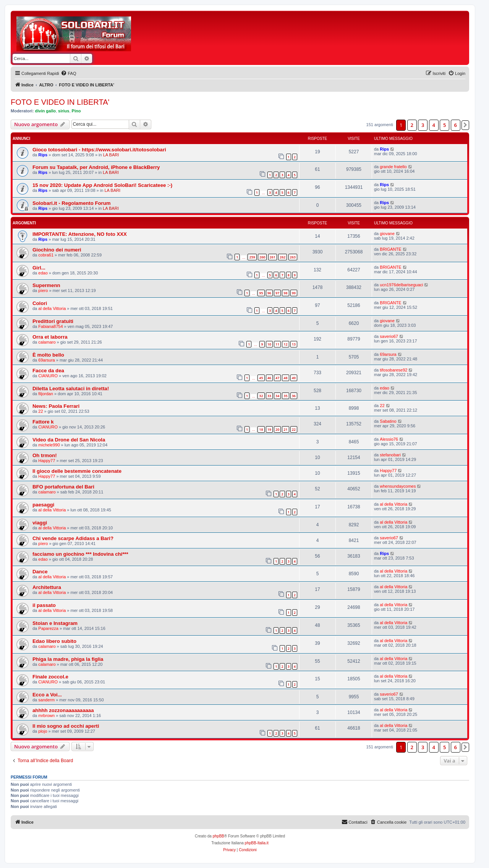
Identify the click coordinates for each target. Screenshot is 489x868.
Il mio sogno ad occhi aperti (66, 726)
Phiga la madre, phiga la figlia (68, 659)
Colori (40, 303)
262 (283, 257)
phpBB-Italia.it (257, 843)
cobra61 (46, 255)
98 (285, 293)
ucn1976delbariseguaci (401, 285)
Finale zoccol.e (50, 677)
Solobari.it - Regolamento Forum (71, 203)
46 (269, 378)
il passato (44, 605)
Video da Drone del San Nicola (69, 440)
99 (294, 293)
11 (277, 344)
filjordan (46, 394)
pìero (43, 290)
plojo (43, 731)
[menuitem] (68, 73)
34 (277, 396)
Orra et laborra (50, 337)
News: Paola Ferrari (56, 406)
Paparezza (48, 628)
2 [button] (412, 125)
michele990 (49, 445)
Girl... (39, 268)
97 (277, 293)
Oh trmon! (45, 455)
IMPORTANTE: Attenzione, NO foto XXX (80, 234)
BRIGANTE (390, 249)
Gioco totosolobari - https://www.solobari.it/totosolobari (99, 150)
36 (294, 396)
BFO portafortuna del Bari (63, 487)
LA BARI (111, 155)
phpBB (219, 836)
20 (277, 429)
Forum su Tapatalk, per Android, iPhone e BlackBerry (96, 167)
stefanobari (390, 455)
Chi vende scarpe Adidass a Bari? (73, 538)
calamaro (47, 342)
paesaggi (43, 505)
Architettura (47, 587)
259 (252, 257)
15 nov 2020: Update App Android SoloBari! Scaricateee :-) (102, 185)
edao (43, 273)
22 (40, 411)
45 (261, 378)
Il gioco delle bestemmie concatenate (77, 471)
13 (294, 344)
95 (261, 293)
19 (269, 429)
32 (261, 396)
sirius (64, 111)
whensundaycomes (398, 486)
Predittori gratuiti (53, 321)
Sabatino (388, 421)
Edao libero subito (54, 641)
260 (262, 257)
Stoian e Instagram (55, 623)
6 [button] (456, 125)
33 (269, 396)
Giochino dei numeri (57, 250)
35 (285, 396)
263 (293, 257)
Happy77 (47, 461)
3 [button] (423, 125)
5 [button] (444, 125)
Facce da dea (48, 371)
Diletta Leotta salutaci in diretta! (71, 389)
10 (269, 344)
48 (285, 378)
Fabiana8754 (50, 326)
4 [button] (434, 125)
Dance (40, 572)
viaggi (40, 523)
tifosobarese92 (393, 370)
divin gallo (45, 111)
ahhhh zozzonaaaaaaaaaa (63, 710)
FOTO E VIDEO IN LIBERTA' (60, 102)
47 (277, 378)
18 (261, 429)
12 (285, 344)
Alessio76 (389, 439)
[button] (465, 125)
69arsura (46, 360)
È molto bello (48, 355)
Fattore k (43, 422)
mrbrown (46, 715)
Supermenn (46, 285)
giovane (387, 234)
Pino (76, 111)
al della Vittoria (52, 308)
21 (285, 429)
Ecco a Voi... (47, 695)
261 (273, 257)
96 (269, 293)
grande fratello (393, 167)
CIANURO (48, 376)
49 (294, 378)
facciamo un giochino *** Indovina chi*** (80, 554)
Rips (43, 155)
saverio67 (389, 336)
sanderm (46, 700)
